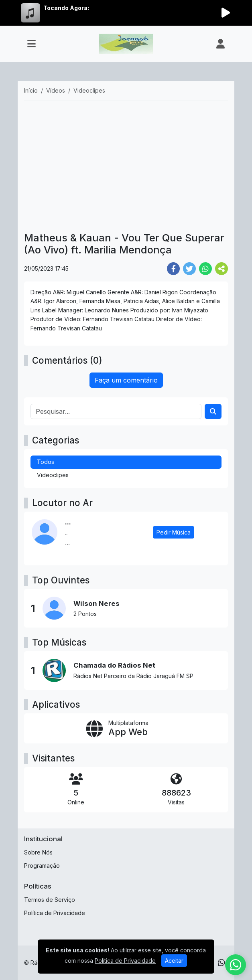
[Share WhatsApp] (205, 269)
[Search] (213, 411)
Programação (42, 866)
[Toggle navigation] (31, 44)
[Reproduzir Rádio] (226, 13)
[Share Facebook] (173, 269)
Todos (46, 462)
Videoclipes (53, 475)
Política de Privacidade (55, 913)
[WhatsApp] (222, 963)
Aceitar (174, 961)
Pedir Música (174, 532)
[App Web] (126, 729)
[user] (220, 44)
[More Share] (222, 269)
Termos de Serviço (50, 900)
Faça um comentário (126, 380)
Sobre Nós (38, 852)
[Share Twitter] (189, 269)
